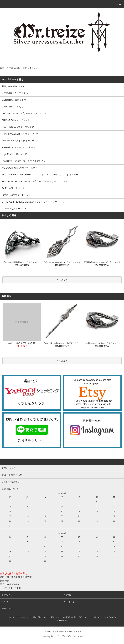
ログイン (5, 602)
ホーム (11, 617)
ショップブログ (109, 617)
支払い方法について (24, 617)
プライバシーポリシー (93, 617)
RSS (59, 620)
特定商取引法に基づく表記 (72, 617)
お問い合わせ (7, 608)
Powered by (62, 637)
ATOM (64, 620)
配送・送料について (41, 617)
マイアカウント (8, 595)
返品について (55, 617)
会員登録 (67, 595)
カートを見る (69, 602)
